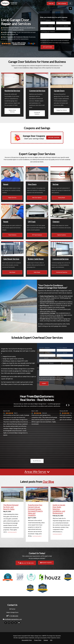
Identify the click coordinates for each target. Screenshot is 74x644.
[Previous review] (67, 405)
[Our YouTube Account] (19, 624)
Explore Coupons (54, 137)
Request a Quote (46, 563)
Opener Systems (62, 235)
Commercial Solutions (37, 113)
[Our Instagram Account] (9, 624)
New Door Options (37, 198)
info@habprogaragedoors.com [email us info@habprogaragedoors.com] (13, 619)
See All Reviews (37, 461)
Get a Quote (62, 3)
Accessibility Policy (27, 640)
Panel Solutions (12, 235)
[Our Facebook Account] (6, 624)
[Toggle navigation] (70, 3)
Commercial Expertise (62, 272)
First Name (46, 20)
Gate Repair (12, 272)
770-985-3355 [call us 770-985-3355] (13, 616)
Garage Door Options (62, 110)
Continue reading (12, 532)
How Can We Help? (46, 363)
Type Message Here (48, 32)
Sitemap (46, 640)
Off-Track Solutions (37, 235)
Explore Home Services (12, 111)
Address (44, 358)
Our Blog (48, 482)
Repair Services (12, 198)
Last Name (61, 20)
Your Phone (62, 353)
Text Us (51, 3)
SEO (51, 640)
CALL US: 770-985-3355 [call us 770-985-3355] (26, 563)
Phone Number (47, 26)
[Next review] (69, 405)
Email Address (62, 26)
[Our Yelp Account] (16, 624)
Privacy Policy (66, 43)
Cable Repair (37, 272)
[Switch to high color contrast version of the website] (70, 9)
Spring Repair (62, 198)
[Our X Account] (12, 624)
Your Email (44, 353)
